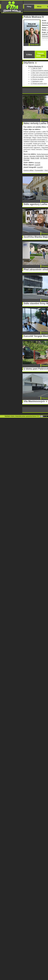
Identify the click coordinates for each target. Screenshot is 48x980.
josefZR (37, 165)
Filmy (29, 7)
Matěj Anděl (35, 158)
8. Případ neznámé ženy (39, 83)
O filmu (29, 54)
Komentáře (39, 170)
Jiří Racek (44, 158)
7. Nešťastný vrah (37, 81)
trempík (37, 163)
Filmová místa (41, 54)
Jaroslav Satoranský (37, 156)
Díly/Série (29, 63)
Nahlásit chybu (10, 416)
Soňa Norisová (42, 154)
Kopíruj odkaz (29, 170)
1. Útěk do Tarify (36, 68)
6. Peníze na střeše (37, 79)
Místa (39, 7)
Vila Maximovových (34, 401)
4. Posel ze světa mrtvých (39, 75)
